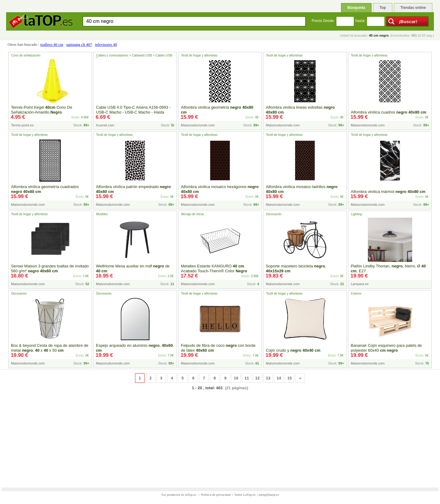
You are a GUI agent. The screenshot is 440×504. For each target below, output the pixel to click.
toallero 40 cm (52, 44)
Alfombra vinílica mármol (388, 192)
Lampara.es (360, 284)
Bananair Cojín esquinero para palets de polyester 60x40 (386, 348)
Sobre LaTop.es (245, 495)
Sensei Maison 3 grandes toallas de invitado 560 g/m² (50, 268)
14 (279, 378)
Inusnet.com (105, 125)
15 (289, 378)
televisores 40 (106, 44)
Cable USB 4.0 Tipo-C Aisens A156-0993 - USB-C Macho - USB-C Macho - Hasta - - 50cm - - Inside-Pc (134, 112)
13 (268, 378)
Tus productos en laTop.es (179, 495)
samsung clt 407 (79, 44)
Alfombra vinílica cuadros (389, 112)
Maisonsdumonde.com (198, 125)
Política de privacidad (216, 495)
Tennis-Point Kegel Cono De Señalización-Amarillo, (42, 110)
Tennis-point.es (22, 125)
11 (247, 378)
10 (236, 378)
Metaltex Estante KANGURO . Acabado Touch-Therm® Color (214, 268)
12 (257, 378)
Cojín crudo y (293, 350)
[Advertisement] (220, 435)
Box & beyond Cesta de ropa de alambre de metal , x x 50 (50, 348)
